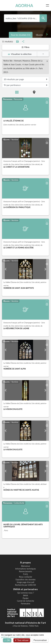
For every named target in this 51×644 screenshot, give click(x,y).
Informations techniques (26, 569)
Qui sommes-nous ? (26, 593)
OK (7, 640)
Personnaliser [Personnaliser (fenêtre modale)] (40, 640)
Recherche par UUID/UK (26, 585)
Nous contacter (26, 577)
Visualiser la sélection (20, 54)
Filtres (26, 47)
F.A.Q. (26, 574)
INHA (26, 596)
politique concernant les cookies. (16, 637)
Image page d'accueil (26, 582)
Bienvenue (26, 566)
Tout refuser (22, 640)
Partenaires (26, 604)
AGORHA (24, 5)
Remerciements (26, 571)
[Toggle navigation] (48, 5)
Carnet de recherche (26, 601)
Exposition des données (26, 580)
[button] (6, 269)
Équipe (26, 598)
